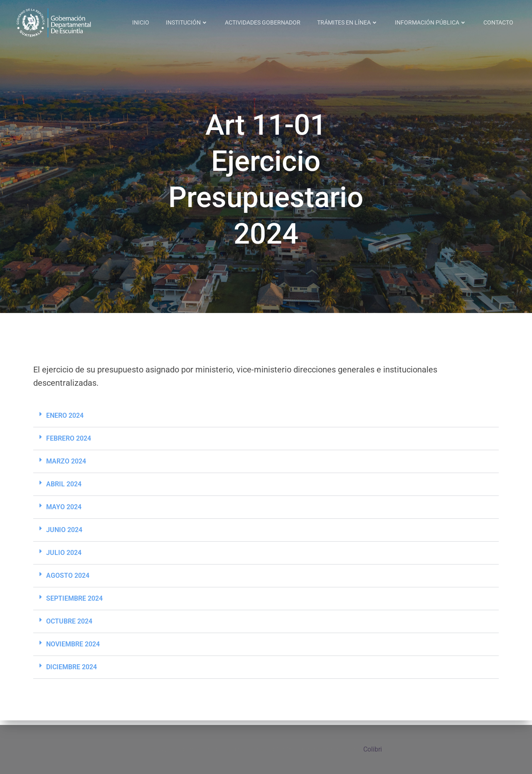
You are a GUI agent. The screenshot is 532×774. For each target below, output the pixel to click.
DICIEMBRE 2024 (71, 672)
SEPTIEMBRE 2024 (74, 603)
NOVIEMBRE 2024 (73, 649)
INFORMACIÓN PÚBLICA (431, 22)
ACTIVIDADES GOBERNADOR (263, 22)
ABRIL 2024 (64, 489)
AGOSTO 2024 (68, 580)
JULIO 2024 (64, 558)
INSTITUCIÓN (187, 22)
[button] (266, 421)
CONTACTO (499, 22)
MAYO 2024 (64, 512)
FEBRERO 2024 (69, 443)
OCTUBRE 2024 (69, 626)
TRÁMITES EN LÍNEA (348, 22)
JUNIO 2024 (64, 535)
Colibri (373, 749)
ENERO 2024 (65, 420)
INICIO (141, 22)
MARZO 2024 (66, 466)
